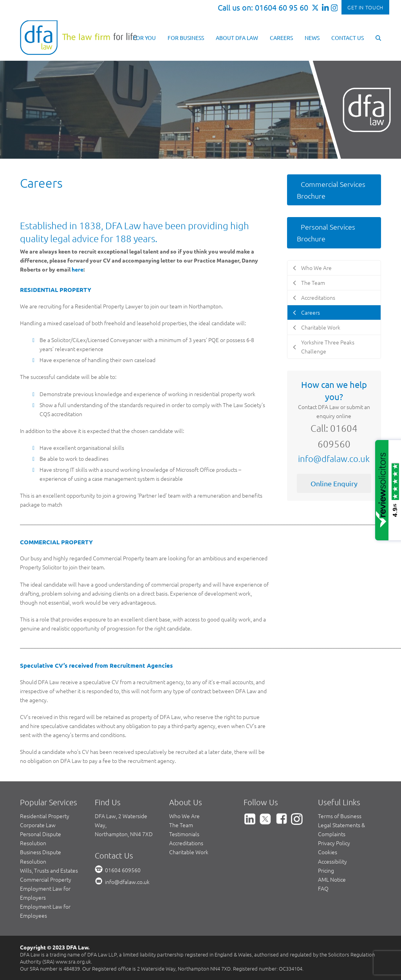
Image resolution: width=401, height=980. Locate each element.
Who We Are (184, 816)
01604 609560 (123, 870)
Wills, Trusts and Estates (49, 870)
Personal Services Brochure (326, 233)
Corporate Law (38, 825)
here (78, 269)
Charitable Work (189, 852)
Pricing (326, 870)
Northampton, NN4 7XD (124, 834)
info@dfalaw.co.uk (334, 458)
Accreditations (186, 843)
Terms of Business (340, 816)
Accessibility (332, 861)
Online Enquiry (334, 483)
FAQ (323, 888)
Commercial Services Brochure (331, 190)
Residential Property (45, 816)
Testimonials (184, 834)
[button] (378, 37)
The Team (181, 825)
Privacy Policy (334, 843)
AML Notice (332, 879)
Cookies (328, 852)
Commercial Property (46, 879)
